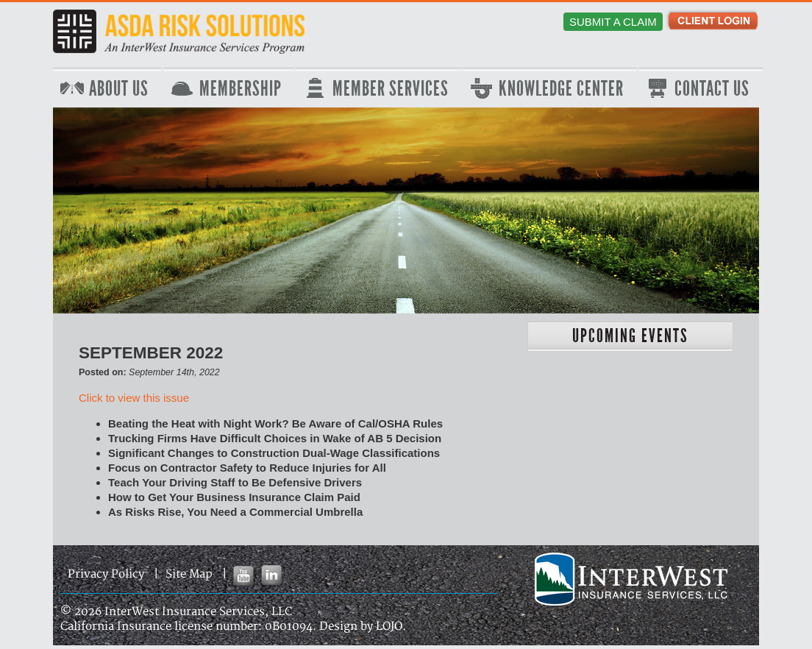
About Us (119, 89)
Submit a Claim (613, 22)
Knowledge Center (561, 89)
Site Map (189, 574)
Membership (241, 89)
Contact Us (712, 89)
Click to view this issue (134, 398)
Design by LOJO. (363, 627)
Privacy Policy (106, 574)
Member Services (391, 89)
